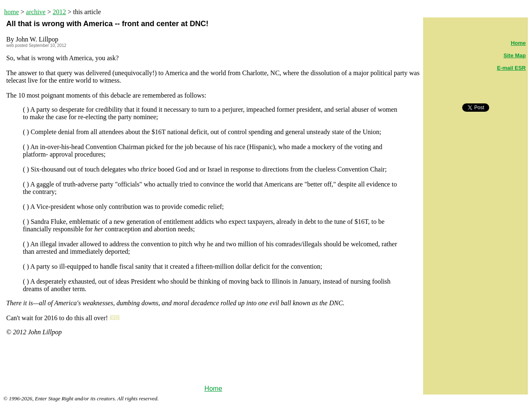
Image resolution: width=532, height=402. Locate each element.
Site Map (515, 55)
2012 (59, 12)
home (12, 12)
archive (36, 12)
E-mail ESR (511, 68)
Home (213, 389)
